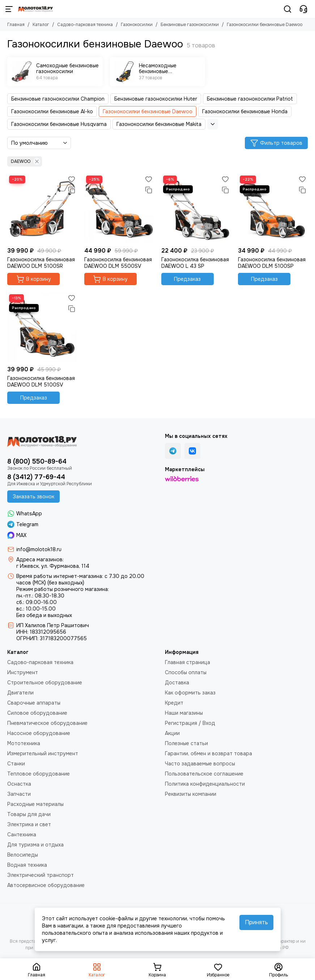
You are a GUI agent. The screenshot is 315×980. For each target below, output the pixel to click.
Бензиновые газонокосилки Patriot (250, 99)
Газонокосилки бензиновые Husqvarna (59, 124)
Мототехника (24, 743)
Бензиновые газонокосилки (190, 25)
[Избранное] (72, 179)
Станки (16, 764)
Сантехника (22, 835)
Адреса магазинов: (40, 559)
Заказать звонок (33, 497)
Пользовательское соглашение (204, 774)
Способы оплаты (186, 672)
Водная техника (27, 865)
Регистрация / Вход (190, 723)
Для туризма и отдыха (35, 845)
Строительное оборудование (45, 683)
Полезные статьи (186, 743)
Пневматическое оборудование (47, 723)
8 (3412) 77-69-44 (36, 477)
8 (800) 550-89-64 (37, 461)
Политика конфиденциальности (205, 784)
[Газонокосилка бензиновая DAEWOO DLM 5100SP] (273, 209)
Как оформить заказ (190, 693)
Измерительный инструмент (43, 753)
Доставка (177, 683)
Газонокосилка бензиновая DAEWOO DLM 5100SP (272, 263)
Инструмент (23, 672)
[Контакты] (303, 9)
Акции (172, 733)
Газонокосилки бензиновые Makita (159, 124)
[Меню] (9, 9)
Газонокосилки (137, 25)
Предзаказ (187, 279)
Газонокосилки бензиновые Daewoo (148, 111)
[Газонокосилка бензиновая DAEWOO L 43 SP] (196, 209)
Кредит (174, 703)
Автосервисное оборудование (46, 885)
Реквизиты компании (191, 794)
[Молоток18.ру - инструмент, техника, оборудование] (35, 9)
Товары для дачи (29, 814)
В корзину (34, 279)
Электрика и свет (29, 824)
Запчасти (19, 794)
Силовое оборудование (37, 713)
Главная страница (188, 662)
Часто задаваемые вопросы (200, 764)
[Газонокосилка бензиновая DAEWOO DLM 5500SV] (119, 209)
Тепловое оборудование (39, 774)
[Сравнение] (72, 190)
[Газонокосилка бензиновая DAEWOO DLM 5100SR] (42, 209)
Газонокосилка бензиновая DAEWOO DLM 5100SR (41, 263)
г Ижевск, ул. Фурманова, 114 (53, 566)
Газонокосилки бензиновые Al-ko (52, 111)
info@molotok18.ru (39, 549)
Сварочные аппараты (34, 703)
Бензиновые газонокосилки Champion (58, 99)
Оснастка (19, 784)
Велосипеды (23, 855)
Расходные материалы (35, 804)
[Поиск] (288, 9)
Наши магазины (184, 713)
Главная (16, 25)
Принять (256, 922)
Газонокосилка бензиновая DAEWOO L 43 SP (195, 263)
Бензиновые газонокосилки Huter (156, 99)
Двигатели (20, 693)
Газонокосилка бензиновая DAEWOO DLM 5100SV (41, 381)
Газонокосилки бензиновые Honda (245, 111)
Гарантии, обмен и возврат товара (208, 753)
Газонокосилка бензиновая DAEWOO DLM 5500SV (118, 263)
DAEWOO (26, 161)
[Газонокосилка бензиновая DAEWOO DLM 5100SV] (42, 327)
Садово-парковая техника (85, 25)
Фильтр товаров (276, 143)
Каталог (41, 25)
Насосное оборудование (39, 733)
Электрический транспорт (41, 875)
